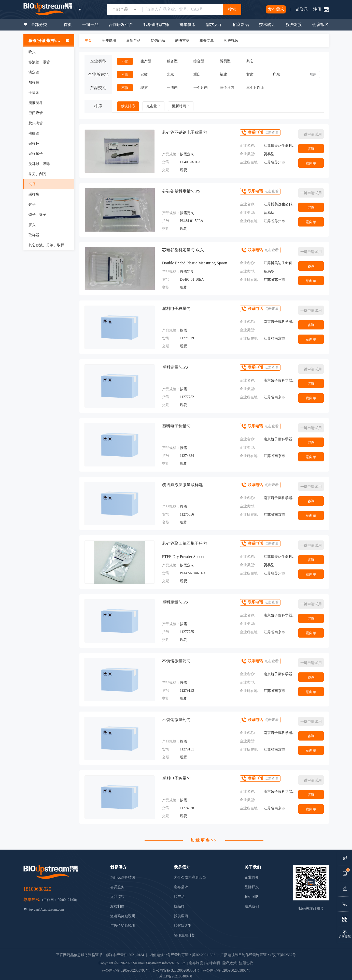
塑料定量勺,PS (175, 367)
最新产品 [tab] (133, 41)
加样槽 (34, 82)
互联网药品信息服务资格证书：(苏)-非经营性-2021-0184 (100, 955)
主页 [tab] (88, 41)
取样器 (34, 235)
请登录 (302, 9)
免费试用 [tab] (109, 41)
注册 (317, 9)
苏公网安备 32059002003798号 (125, 970)
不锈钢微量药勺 (176, 661)
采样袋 (34, 194)
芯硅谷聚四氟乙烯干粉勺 (185, 543)
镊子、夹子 (37, 215)
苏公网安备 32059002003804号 (176, 970)
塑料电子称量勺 (176, 308)
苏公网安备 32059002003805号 (227, 970)
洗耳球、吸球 (39, 164)
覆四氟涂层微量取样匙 (182, 485)
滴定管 (34, 72)
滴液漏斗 (36, 103)
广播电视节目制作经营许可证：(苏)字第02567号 (258, 955)
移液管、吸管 (39, 62)
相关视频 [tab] (231, 41)
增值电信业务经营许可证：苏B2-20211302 (182, 955)
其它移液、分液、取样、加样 (51, 245)
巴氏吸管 (36, 113)
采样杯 (34, 144)
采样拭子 (36, 154)
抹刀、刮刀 (37, 174)
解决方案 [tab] (182, 41)
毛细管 (34, 133)
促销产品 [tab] (158, 41)
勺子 (33, 184)
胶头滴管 (36, 123)
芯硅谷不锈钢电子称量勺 (185, 132)
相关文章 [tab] (207, 41)
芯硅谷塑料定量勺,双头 (183, 250)
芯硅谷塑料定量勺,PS (181, 191)
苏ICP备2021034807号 (176, 976)
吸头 (32, 52)
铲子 (32, 205)
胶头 (32, 225)
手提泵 (34, 93)
